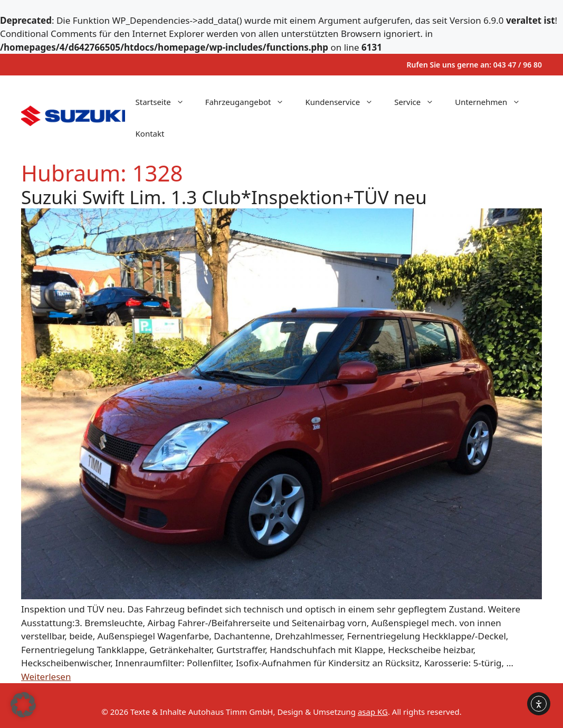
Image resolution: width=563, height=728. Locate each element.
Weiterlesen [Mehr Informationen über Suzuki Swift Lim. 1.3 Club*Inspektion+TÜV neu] (46, 677)
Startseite (165, 102)
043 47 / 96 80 (518, 65)
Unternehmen (493, 102)
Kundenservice (344, 102)
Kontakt (150, 133)
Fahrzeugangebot (250, 102)
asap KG (373, 712)
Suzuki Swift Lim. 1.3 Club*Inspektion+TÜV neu (224, 197)
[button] (23, 705)
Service (419, 102)
